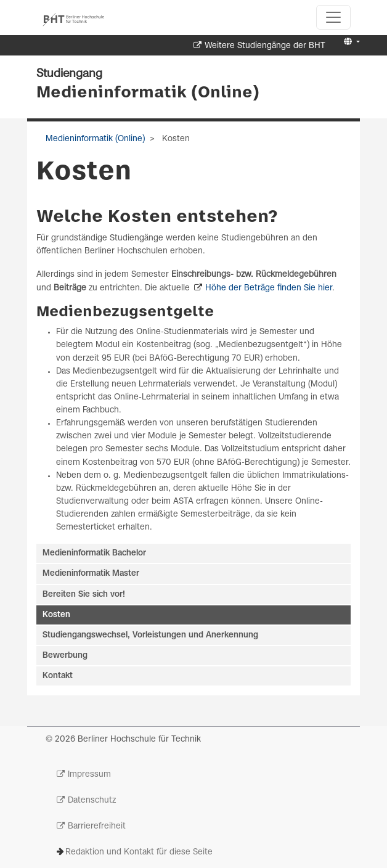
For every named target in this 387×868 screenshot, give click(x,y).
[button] (350, 42)
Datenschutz (92, 800)
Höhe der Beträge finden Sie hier (269, 288)
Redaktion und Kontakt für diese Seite (139, 852)
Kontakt (58, 676)
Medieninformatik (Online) (148, 93)
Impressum (89, 775)
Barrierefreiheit (97, 826)
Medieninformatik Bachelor (94, 553)
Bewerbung (65, 656)
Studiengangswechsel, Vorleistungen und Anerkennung (150, 635)
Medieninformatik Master (91, 574)
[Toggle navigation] (333, 17)
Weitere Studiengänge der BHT (265, 46)
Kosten (56, 615)
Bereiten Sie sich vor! (84, 595)
